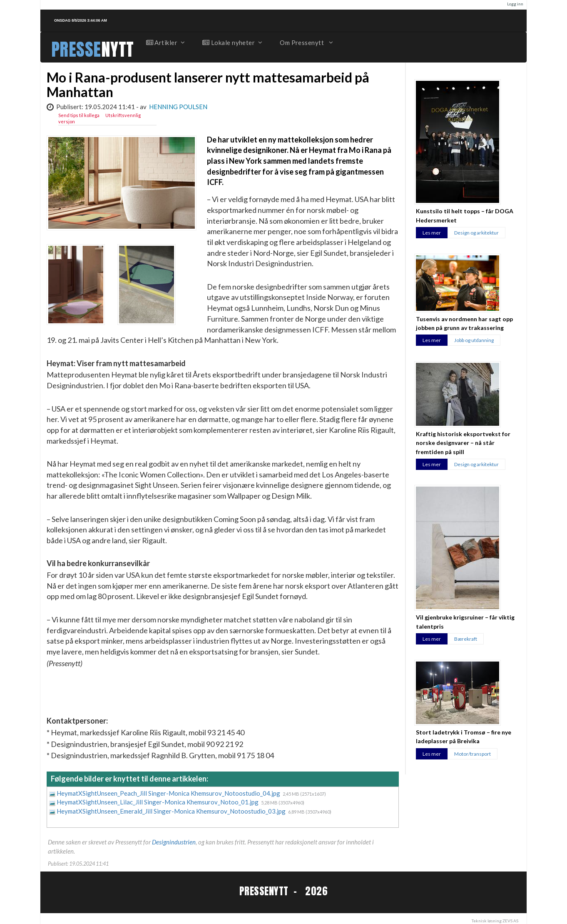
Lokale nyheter (232, 42)
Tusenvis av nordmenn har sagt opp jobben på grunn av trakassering (464, 323)
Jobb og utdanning (474, 340)
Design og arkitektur (476, 233)
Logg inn (515, 4)
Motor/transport (472, 754)
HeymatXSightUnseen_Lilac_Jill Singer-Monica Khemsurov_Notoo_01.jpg (158, 802)
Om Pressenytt (306, 42)
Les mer (432, 233)
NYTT (118, 49)
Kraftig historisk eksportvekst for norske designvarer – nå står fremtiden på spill (463, 443)
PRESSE (76, 49)
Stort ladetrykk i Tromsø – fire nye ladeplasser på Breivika (464, 737)
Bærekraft (466, 639)
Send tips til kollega (79, 115)
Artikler (165, 42)
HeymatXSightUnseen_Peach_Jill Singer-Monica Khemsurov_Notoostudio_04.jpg (169, 793)
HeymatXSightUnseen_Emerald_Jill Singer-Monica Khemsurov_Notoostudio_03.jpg (172, 811)
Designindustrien (174, 842)
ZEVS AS (510, 921)
